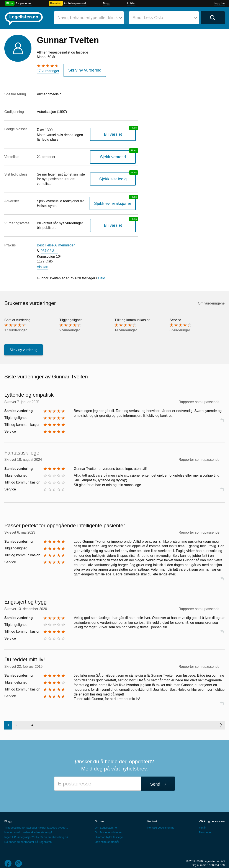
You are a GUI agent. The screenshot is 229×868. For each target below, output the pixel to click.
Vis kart (43, 260)
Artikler (131, 3)
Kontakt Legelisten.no (161, 821)
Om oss (100, 815)
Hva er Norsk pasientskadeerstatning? (28, 826)
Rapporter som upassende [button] (199, 395)
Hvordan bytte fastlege (109, 831)
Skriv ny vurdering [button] (81, 69)
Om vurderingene (211, 297)
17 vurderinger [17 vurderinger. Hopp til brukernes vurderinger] (48, 71)
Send (155, 777)
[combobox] (89, 18)
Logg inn (219, 3)
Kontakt (152, 815)
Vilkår (202, 821)
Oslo (102, 271)
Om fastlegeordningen (109, 826)
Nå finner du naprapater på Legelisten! (28, 835)
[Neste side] (221, 718)
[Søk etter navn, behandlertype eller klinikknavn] (89, 18)
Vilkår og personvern (212, 815)
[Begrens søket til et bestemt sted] (164, 18)
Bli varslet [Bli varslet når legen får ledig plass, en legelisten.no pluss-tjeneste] (117, 132)
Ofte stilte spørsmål (107, 835)
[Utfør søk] (213, 18)
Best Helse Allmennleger (56, 239)
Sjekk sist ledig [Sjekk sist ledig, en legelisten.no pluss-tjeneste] (117, 175)
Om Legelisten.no (106, 821)
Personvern (206, 826)
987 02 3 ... (49, 244)
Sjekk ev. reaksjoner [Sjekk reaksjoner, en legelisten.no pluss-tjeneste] (117, 197)
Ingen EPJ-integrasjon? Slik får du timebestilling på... (37, 831)
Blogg (107, 3)
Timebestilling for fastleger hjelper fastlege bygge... (36, 821)
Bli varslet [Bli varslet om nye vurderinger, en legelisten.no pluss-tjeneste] (117, 219)
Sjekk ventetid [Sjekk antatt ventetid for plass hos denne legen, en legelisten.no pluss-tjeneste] (117, 155)
